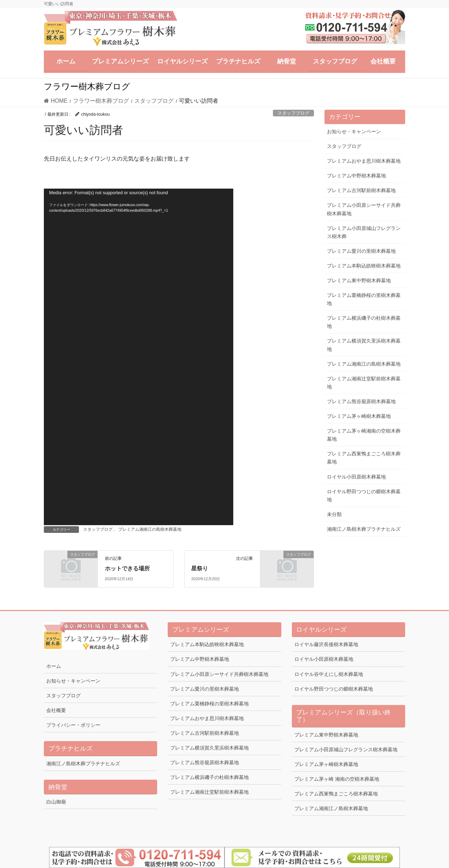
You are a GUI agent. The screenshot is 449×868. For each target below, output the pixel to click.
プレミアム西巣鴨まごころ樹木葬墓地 (364, 458)
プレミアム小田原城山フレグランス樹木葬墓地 (346, 750)
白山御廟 (56, 802)
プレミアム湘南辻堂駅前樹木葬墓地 (364, 383)
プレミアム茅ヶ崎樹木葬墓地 (359, 416)
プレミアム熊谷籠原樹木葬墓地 (361, 401)
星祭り (200, 568)
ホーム (54, 666)
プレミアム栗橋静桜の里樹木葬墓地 (364, 299)
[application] (139, 357)
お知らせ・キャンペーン (354, 131)
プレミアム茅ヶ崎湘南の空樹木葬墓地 (364, 435)
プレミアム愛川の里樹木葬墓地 (361, 251)
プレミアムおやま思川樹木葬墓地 (364, 161)
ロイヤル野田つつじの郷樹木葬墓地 (364, 496)
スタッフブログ (293, 113)
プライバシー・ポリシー (73, 725)
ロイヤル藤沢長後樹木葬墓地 (326, 644)
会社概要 (56, 710)
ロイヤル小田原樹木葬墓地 (356, 477)
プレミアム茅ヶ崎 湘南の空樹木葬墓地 (337, 779)
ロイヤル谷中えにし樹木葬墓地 (329, 674)
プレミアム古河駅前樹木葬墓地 (361, 190)
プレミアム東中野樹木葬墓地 (359, 280)
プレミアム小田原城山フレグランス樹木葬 (364, 232)
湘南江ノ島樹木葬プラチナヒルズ (364, 529)
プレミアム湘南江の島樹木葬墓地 (150, 529)
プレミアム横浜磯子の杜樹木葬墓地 (364, 322)
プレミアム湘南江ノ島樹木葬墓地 (331, 808)
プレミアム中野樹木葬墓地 (356, 176)
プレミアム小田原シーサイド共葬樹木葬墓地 (364, 209)
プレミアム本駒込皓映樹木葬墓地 (364, 266)
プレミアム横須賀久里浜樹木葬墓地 (364, 345)
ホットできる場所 (127, 568)
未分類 (334, 514)
